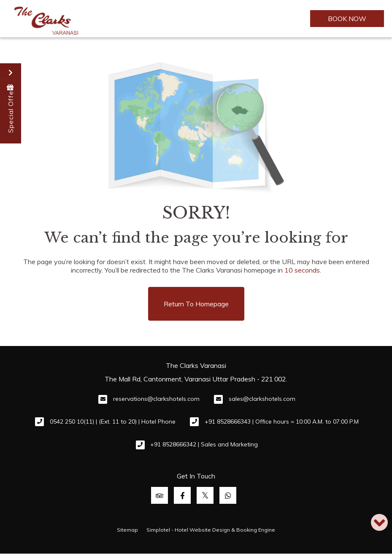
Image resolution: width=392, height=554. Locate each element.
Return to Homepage (196, 304)
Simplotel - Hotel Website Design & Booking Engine (211, 530)
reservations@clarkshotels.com (156, 399)
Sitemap (127, 530)
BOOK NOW (347, 19)
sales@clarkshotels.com (262, 399)
